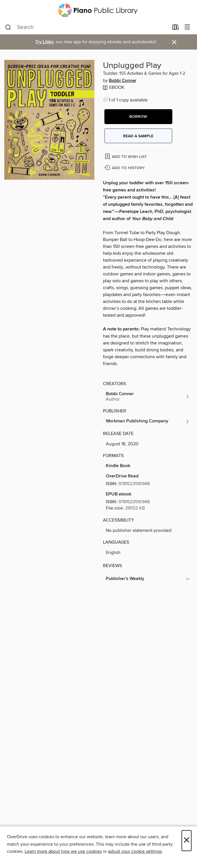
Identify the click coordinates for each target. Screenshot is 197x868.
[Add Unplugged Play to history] (125, 168)
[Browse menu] (187, 27)
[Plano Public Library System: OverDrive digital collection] (99, 10)
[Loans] (176, 28)
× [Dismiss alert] (174, 42)
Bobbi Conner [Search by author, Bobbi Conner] (123, 81)
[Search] (8, 28)
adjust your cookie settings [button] (135, 851)
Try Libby (44, 42)
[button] (138, 117)
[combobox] (87, 28)
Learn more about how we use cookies (63, 851)
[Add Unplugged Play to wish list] (126, 156)
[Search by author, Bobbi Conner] (148, 397)
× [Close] (187, 841)
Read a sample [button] (138, 136)
